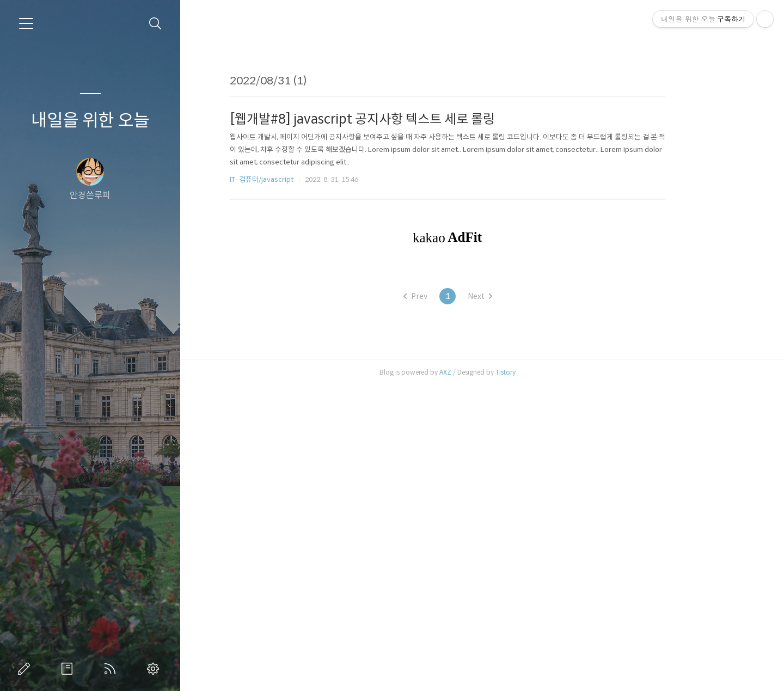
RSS (112, 669)
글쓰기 (26, 669)
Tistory (540, 677)
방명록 (69, 669)
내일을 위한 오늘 (90, 120)
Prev (450, 601)
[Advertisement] (482, 139)
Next (514, 601)
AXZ (480, 677)
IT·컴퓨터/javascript (296, 332)
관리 (155, 669)
